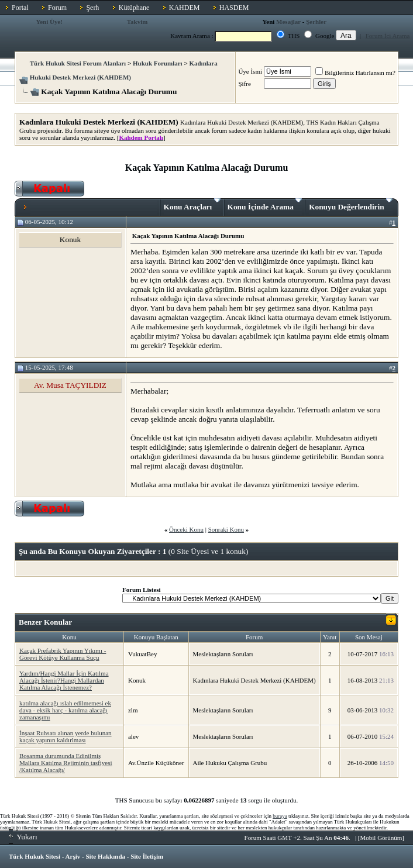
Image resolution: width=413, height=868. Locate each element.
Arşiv (73, 856)
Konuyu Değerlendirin (351, 205)
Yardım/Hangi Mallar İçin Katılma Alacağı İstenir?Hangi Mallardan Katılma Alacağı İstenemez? (64, 680)
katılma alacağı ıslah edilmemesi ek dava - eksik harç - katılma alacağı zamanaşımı (65, 710)
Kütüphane (134, 8)
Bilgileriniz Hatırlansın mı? (355, 73)
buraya (280, 816)
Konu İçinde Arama (265, 205)
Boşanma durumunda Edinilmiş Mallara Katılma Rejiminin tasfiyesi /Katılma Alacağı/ (66, 763)
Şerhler (316, 22)
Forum (57, 8)
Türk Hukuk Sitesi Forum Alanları (78, 63)
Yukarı (23, 837)
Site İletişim (147, 856)
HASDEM (234, 8)
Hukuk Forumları (158, 63)
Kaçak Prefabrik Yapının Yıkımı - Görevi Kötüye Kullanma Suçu (63, 654)
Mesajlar (288, 22)
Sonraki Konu (226, 529)
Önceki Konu (186, 529)
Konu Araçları (192, 205)
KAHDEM (185, 8)
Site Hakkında (105, 856)
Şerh (92, 8)
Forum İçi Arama (388, 36)
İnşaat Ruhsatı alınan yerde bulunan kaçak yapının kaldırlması (66, 736)
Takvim (137, 22)
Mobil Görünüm (381, 838)
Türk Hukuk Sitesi (35, 856)
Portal (20, 8)
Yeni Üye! (50, 22)
